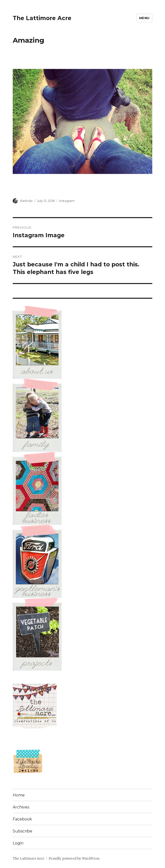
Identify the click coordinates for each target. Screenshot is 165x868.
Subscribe (22, 831)
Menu (144, 18)
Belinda (26, 201)
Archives (21, 807)
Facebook (22, 819)
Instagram (67, 201)
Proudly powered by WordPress (74, 859)
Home (19, 795)
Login (18, 843)
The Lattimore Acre (42, 18)
